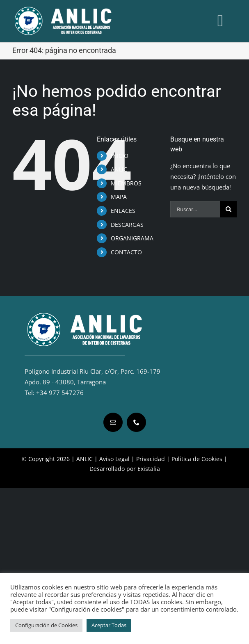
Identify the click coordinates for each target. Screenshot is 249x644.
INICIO (120, 156)
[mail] (113, 422)
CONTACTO (126, 252)
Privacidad (151, 459)
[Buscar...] (195, 209)
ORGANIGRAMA (132, 238)
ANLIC (119, 169)
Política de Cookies (197, 459)
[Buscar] (228, 209)
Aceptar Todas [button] (109, 625)
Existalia (149, 469)
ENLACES (123, 211)
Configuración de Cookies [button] (46, 625)
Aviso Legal (114, 459)
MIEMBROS (126, 183)
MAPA (119, 197)
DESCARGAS (127, 225)
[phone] (136, 422)
